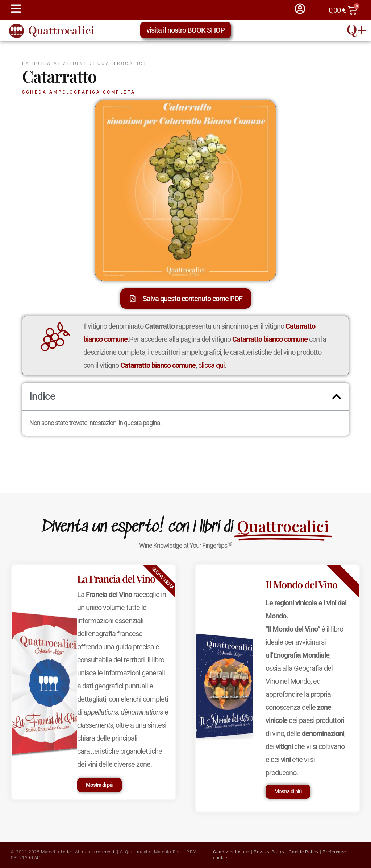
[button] (337, 396)
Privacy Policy (269, 852)
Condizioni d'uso (231, 852)
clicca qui (211, 365)
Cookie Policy (304, 852)
